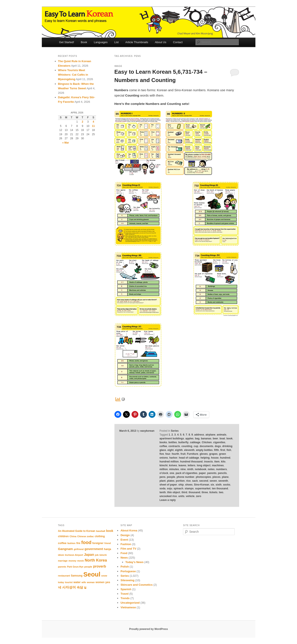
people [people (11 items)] (88, 567)
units (181, 496)
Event (124, 540)
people (171, 477)
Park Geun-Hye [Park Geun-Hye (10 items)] (75, 567)
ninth (190, 469)
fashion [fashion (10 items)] (71, 543)
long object (204, 465)
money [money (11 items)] (72, 561)
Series (175, 431)
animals (222, 435)
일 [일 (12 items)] (85, 588)
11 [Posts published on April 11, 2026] (93, 126)
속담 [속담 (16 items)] (80, 587)
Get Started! (67, 42)
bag (197, 439)
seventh (223, 481)
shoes (189, 485)
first (223, 450)
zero (199, 496)
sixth (219, 485)
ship (181, 485)
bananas (206, 439)
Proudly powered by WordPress (148, 629)
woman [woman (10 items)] (91, 582)
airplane (211, 435)
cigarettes (219, 442)
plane (225, 477)
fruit (183, 454)
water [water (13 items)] (77, 582)
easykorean (147, 431)
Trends (125, 598)
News (124, 558)
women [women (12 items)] (100, 582)
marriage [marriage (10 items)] (63, 561)
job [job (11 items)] (97, 555)
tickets (213, 492)
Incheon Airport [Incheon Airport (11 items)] (74, 555)
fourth (175, 454)
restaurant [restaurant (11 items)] (64, 576)
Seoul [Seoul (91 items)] (92, 574)
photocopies (203, 477)
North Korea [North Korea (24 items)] (96, 560)
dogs (218, 446)
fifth (216, 450)
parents (212, 473)
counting (187, 446)
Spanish (126, 589)
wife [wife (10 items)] (84, 582)
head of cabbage (189, 458)
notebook (200, 469)
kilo (223, 462)
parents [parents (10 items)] (62, 567)
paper (202, 473)
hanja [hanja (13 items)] (108, 549)
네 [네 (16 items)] (60, 587)
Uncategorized (130, 603)
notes (211, 469)
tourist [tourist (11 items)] (69, 582)
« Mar (66, 143)
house (215, 458)
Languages (101, 42)
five (162, 454)
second (204, 481)
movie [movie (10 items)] (81, 561)
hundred (225, 458)
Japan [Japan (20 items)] (89, 555)
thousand (195, 492)
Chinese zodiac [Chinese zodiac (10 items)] (86, 536)
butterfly (183, 442)
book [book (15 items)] (110, 531)
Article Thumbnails (137, 42)
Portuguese (128, 571)
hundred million (169, 462)
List (116, 42)
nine (183, 469)
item (217, 462)
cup (196, 446)
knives (173, 465)
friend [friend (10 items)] (108, 543)
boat (222, 439)
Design (125, 535)
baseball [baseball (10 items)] (101, 531)
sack (195, 481)
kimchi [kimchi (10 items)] (103, 555)
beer (215, 439)
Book (84, 42)
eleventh (189, 450)
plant (163, 481)
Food (124, 553)
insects (208, 462)
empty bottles (204, 450)
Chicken (207, 442)
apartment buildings (172, 439)
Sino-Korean (201, 485)
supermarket (203, 489)
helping (205, 458)
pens (162, 477)
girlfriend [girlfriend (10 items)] (79, 549)
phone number (185, 477)
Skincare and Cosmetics (136, 585)
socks (227, 485)
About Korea (129, 530)
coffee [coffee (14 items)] (62, 543)
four (168, 454)
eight (170, 450)
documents (206, 446)
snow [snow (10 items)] (104, 576)
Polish (125, 567)
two (221, 492)
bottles (173, 442)
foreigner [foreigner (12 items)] (98, 543)
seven (213, 481)
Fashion (126, 544)
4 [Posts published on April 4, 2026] (93, 122)
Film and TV (128, 549)
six (212, 485)
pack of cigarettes (186, 473)
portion (180, 481)
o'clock (164, 473)
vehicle (190, 496)
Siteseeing (127, 580)
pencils (222, 473)
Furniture (193, 454)
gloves (204, 454)
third (184, 492)
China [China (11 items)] (73, 536)
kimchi (164, 465)
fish (229, 450)
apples (189, 439)
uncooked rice (168, 496)
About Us (160, 42)
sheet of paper (168, 485)
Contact (178, 42)
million (164, 469)
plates (171, 481)
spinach (178, 489)
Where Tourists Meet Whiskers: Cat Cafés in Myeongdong (73, 75)
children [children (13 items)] (63, 536)
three (205, 492)
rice (188, 481)
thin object (174, 492)
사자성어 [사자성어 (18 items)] (69, 587)
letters (192, 465)
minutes (174, 469)
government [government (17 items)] (94, 549)
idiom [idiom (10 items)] (61, 555)
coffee (163, 446)
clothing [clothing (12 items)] (100, 536)
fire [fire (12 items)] (78, 543)
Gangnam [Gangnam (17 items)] (66, 549)
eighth (179, 450)
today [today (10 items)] (61, 582)
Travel (124, 594)
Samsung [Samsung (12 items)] (77, 576)
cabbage (195, 442)
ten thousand (220, 489)
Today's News (134, 562)
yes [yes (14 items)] (108, 582)
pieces (216, 477)
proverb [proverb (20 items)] (100, 566)
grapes (213, 454)
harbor (173, 458)
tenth (163, 492)
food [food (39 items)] (86, 542)
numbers (222, 469)
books (163, 442)
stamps (189, 489)
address (199, 435)
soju (170, 489)
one (172, 473)
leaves (182, 465)
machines (218, 465)
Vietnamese (128, 607)
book (229, 439)
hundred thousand (191, 462)
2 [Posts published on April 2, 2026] (83, 122)
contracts (174, 446)
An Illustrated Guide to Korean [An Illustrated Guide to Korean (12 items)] (77, 531)
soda (162, 489)
